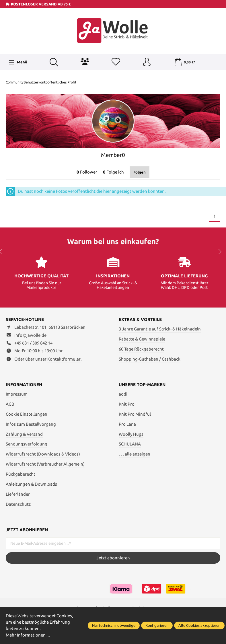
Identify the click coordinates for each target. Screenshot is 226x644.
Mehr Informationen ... (28, 635)
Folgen (140, 172)
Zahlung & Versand (24, 434)
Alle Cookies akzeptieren (199, 625)
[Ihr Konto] (147, 62)
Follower (87, 172)
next (219, 252)
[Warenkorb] (185, 62)
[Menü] (18, 62)
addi (123, 394)
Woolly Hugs (131, 434)
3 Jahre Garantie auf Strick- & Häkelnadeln (160, 329)
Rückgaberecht (21, 474)
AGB (10, 404)
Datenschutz (18, 504)
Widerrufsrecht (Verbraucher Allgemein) (45, 464)
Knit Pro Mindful (135, 414)
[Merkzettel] (116, 62)
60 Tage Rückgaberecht (141, 349)
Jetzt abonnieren (113, 558)
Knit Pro (127, 404)
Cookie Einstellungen (27, 414)
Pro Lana (127, 424)
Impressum (17, 394)
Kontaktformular (64, 359)
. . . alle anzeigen (135, 454)
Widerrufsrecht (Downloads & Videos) (43, 454)
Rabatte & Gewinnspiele (142, 339)
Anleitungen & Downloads (31, 484)
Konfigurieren (157, 625)
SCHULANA (130, 444)
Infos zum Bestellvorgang (31, 424)
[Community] (85, 61)
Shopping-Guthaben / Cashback (150, 359)
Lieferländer (18, 494)
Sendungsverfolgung (27, 444)
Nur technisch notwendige (114, 625)
